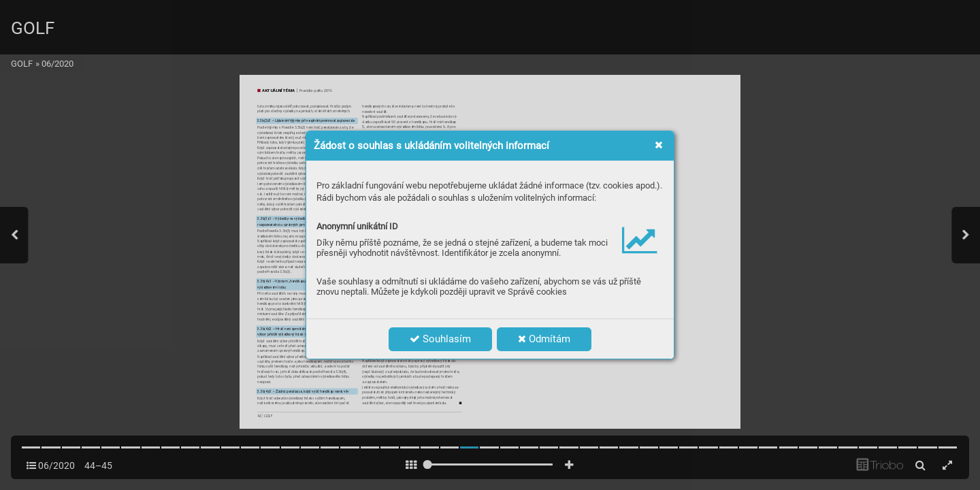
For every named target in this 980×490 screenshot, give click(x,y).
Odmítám (544, 339)
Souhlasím (440, 339)
